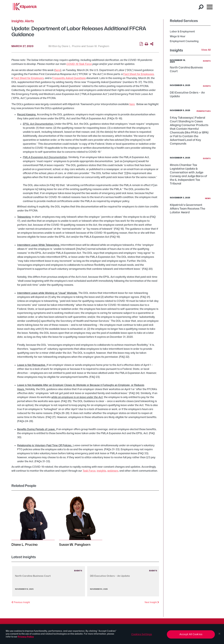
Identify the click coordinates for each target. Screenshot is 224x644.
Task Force (89, 471)
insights (101, 471)
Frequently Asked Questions (69, 78)
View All (206, 50)
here (58, 70)
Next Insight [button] (152, 602)
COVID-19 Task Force (79, 64)
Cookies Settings (142, 636)
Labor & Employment (182, 32)
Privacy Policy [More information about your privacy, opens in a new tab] (26, 638)
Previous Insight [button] (21, 602)
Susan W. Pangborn (98, 46)
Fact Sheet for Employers (29, 78)
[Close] (219, 635)
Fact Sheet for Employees (139, 74)
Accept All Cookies (191, 636)
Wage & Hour (178, 36)
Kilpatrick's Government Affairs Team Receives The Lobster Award (187, 209)
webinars (113, 471)
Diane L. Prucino (71, 46)
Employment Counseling (184, 41)
